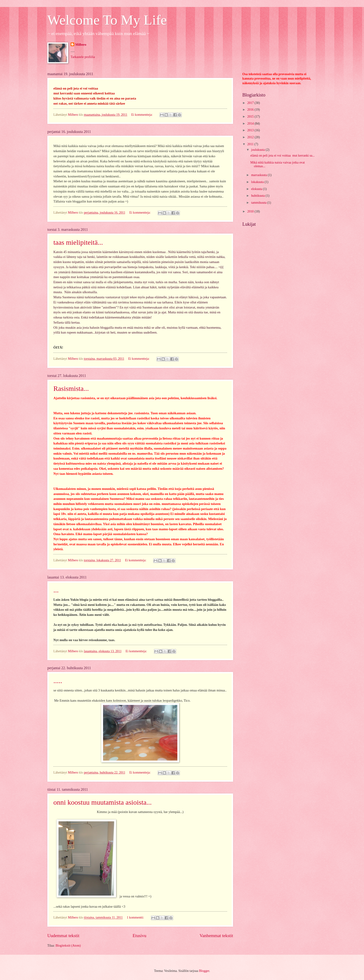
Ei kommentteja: (142, 115)
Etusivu (139, 936)
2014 (251, 124)
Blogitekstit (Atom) (68, 946)
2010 (251, 211)
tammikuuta (259, 203)
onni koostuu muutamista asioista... (102, 802)
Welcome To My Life (107, 20)
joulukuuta (258, 150)
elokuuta (257, 189)
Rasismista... (71, 388)
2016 (251, 110)
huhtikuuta (258, 196)
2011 (251, 144)
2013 (251, 130)
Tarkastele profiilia (83, 57)
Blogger (204, 971)
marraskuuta (260, 175)
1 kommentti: (136, 917)
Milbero (81, 45)
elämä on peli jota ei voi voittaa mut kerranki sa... (282, 156)
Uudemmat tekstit (63, 936)
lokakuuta (258, 182)
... (56, 590)
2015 (251, 117)
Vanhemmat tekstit (216, 936)
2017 (251, 103)
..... (58, 681)
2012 (251, 137)
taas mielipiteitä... (78, 242)
